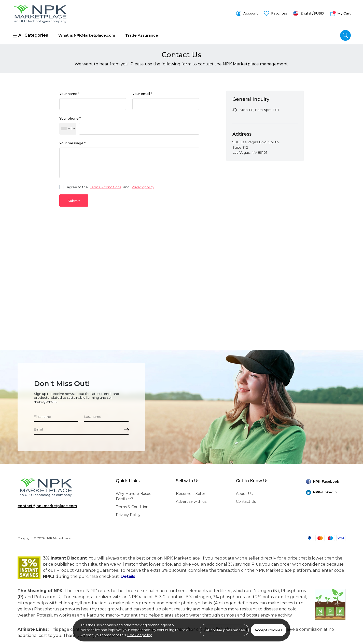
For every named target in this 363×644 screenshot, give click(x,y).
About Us (244, 493)
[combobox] (68, 128)
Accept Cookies (269, 630)
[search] (345, 34)
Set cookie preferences (224, 630)
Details (128, 576)
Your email (142, 92)
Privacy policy (143, 186)
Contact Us (246, 501)
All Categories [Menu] (30, 34)
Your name (69, 92)
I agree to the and (107, 187)
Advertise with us (191, 501)
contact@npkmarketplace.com (47, 505)
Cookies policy (139, 635)
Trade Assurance (142, 34)
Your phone (70, 117)
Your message (72, 142)
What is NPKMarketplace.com (87, 34)
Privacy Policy (128, 514)
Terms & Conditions (106, 186)
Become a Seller (191, 493)
